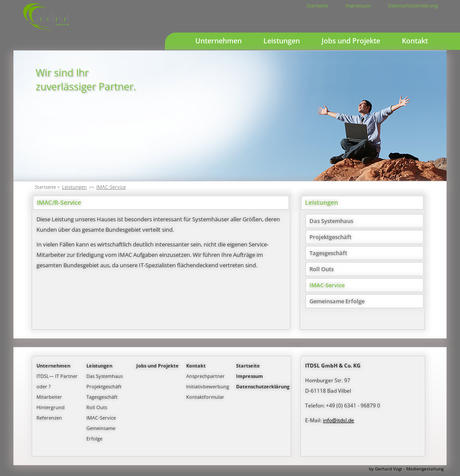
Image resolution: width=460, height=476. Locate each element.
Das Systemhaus (331, 221)
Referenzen (49, 418)
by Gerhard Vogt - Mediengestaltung (406, 469)
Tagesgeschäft (328, 253)
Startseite (317, 5)
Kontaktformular (205, 397)
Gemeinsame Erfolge (337, 301)
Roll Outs (322, 269)
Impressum (358, 5)
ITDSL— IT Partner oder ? (57, 381)
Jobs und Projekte (351, 41)
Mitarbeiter (49, 397)
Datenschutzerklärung (413, 5)
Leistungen (282, 41)
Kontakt (415, 41)
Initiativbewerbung (208, 386)
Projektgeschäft (330, 237)
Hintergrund (51, 407)
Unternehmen (218, 41)
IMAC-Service (111, 187)
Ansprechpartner (205, 376)
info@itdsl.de (338, 420)
